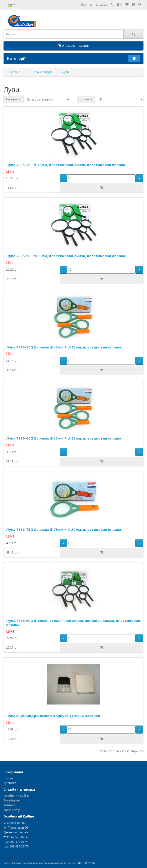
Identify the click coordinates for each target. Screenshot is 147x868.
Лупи (66, 72)
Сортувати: (14, 99)
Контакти (10, 805)
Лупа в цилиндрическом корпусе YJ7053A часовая (53, 716)
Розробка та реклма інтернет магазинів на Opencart (40, 863)
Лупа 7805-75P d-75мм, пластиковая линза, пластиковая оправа (66, 165)
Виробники (12, 800)
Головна (14, 72)
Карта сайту (12, 810)
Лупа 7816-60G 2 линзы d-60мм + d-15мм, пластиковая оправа (64, 438)
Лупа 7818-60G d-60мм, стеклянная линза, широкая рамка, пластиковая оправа (73, 623)
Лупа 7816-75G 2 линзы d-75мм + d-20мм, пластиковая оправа (64, 529)
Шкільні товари (41, 72)
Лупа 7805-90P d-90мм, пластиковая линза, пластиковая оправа (66, 256)
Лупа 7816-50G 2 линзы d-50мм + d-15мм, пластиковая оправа (64, 347)
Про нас (87, 5)
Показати (86, 99)
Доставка (102, 5)
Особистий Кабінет (17, 796)
